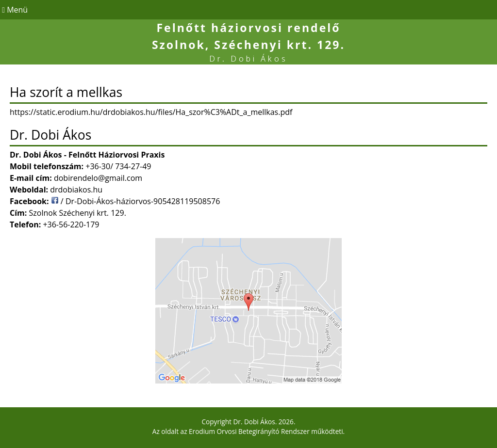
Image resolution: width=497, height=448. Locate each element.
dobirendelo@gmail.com (98, 178)
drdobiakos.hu (76, 190)
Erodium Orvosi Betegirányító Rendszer (249, 431)
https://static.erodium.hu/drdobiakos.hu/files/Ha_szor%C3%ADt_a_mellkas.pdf (151, 112)
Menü (14, 10)
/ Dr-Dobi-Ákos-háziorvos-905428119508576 (136, 201)
